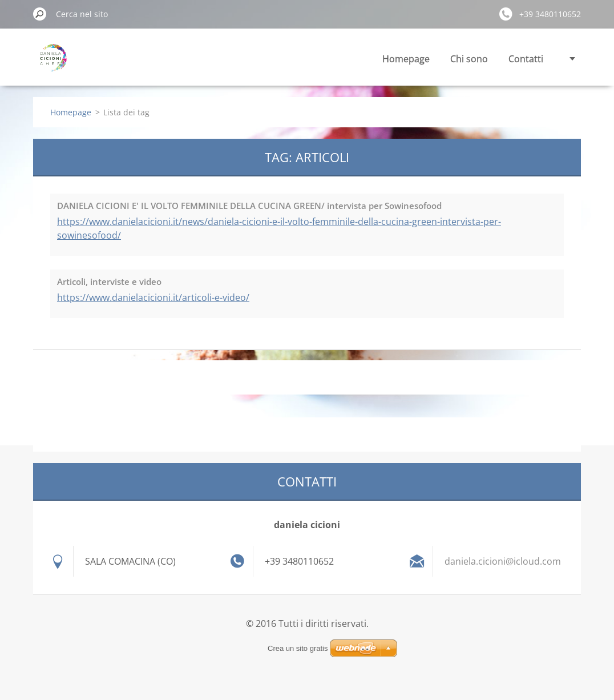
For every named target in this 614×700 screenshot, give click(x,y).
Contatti (399, 59)
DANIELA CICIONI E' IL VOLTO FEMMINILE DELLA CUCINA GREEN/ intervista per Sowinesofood (249, 206)
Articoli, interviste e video (109, 281)
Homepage (279, 59)
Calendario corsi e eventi (490, 59)
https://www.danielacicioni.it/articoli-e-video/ (153, 297)
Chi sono (342, 59)
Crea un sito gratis (298, 648)
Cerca (40, 14)
